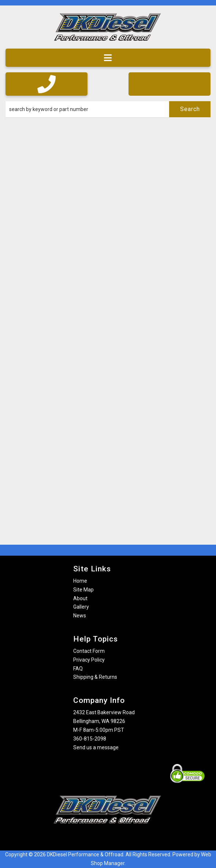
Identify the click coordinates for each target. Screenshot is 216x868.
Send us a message (96, 747)
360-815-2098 (90, 739)
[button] (108, 109)
